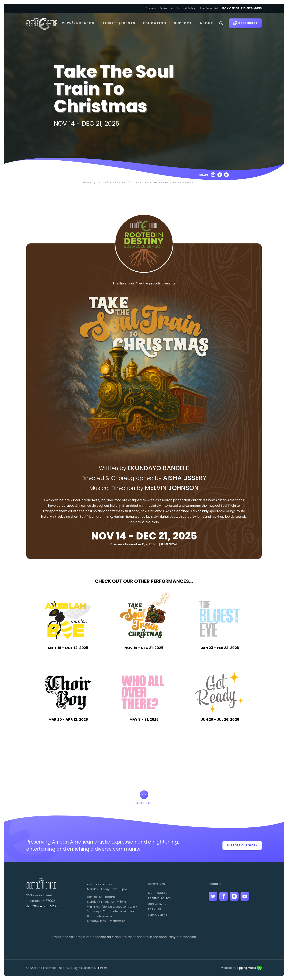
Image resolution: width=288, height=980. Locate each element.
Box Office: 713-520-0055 (242, 8)
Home (87, 182)
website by (242, 968)
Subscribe (166, 8)
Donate (151, 8)
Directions (157, 904)
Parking (155, 909)
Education (155, 23)
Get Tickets (158, 893)
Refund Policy (186, 8)
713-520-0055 (55, 906)
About (206, 23)
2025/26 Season (78, 23)
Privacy (102, 968)
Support (183, 23)
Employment (158, 915)
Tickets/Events (119, 23)
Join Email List (209, 8)
